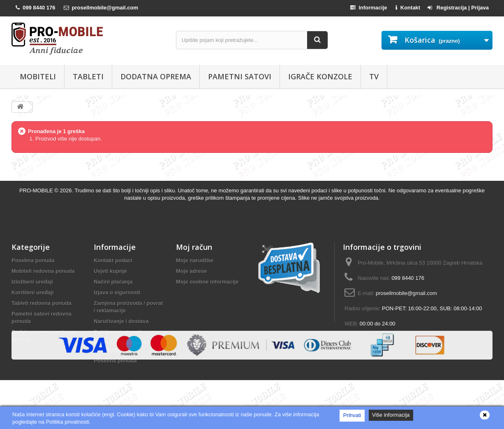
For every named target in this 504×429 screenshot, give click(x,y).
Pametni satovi (240, 76)
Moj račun (194, 247)
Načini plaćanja (113, 282)
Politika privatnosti (118, 332)
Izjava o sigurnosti (117, 292)
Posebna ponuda (33, 260)
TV (374, 76)
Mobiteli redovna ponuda (43, 271)
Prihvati (352, 415)
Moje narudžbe (195, 260)
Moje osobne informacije (207, 282)
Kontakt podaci (113, 260)
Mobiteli (38, 76)
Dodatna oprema (156, 76)
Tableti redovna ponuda (42, 303)
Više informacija (391, 415)
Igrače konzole (320, 76)
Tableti (88, 76)
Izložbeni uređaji (32, 282)
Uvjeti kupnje (110, 271)
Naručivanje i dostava (121, 321)
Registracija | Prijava (458, 8)
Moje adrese (191, 271)
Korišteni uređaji (33, 292)
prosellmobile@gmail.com (406, 293)
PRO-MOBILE (37, 190)
